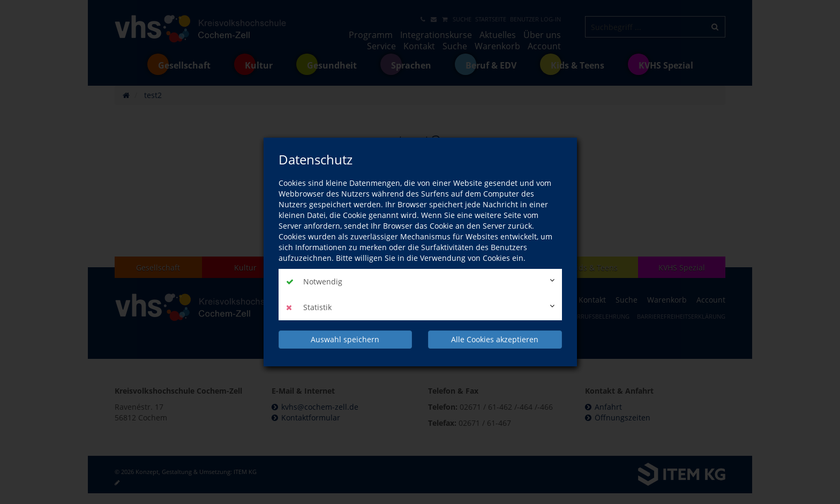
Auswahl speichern (345, 339)
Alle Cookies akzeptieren (495, 339)
